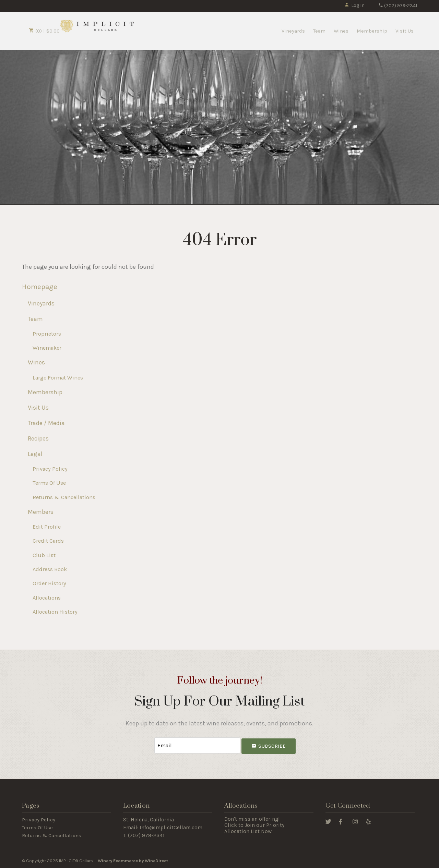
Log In (354, 5)
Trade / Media (46, 423)
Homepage (40, 287)
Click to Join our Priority (254, 825)
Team (319, 31)
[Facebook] (340, 821)
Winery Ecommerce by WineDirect (133, 861)
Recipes (38, 438)
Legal (35, 454)
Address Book (50, 569)
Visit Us (405, 31)
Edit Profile (47, 527)
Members (41, 512)
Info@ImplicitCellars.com (171, 828)
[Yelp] (369, 821)
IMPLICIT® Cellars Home (97, 26)
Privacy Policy (50, 469)
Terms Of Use (49, 483)
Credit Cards (48, 541)
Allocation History (55, 612)
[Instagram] (355, 821)
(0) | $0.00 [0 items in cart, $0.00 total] (44, 31)
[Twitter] (328, 821)
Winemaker (47, 348)
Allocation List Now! (248, 831)
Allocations (47, 598)
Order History (49, 583)
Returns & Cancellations (64, 497)
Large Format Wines (58, 378)
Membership (372, 31)
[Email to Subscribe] (197, 745)
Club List (44, 555)
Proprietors (47, 334)
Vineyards (293, 31)
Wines (341, 31)
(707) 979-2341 (398, 6)
